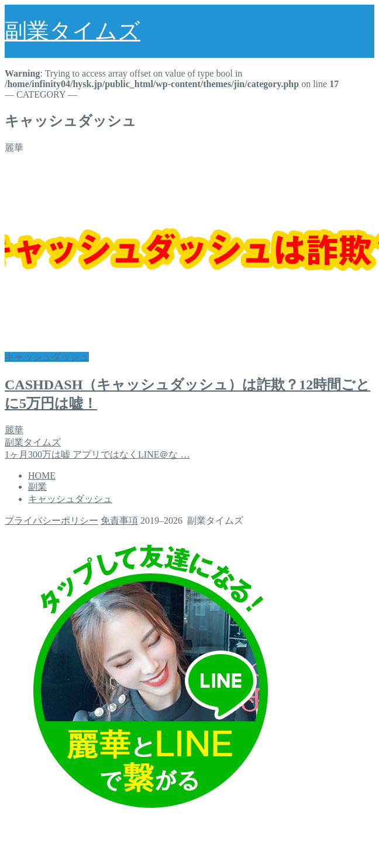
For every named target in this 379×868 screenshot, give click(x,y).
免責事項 (119, 521)
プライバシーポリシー (51, 521)
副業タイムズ (73, 31)
